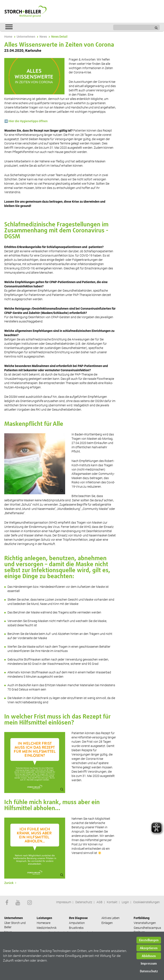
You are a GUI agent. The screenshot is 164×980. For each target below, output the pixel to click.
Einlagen (107, 923)
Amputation (77, 923)
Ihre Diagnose (78, 918)
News (43, 37)
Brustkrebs (76, 928)
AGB (100, 902)
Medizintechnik (47, 928)
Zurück (9, 883)
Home (8, 37)
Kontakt (112, 902)
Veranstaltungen (145, 923)
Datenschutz (84, 902)
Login (125, 902)
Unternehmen (26, 37)
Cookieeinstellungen (146, 902)
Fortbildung (142, 918)
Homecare (44, 923)
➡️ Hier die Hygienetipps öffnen (26, 121)
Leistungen (44, 918)
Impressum (64, 902)
